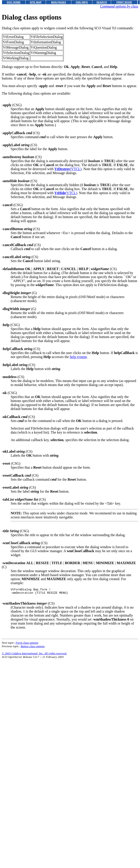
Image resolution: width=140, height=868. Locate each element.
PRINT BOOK (124, 2)
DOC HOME (14, 2)
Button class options (33, 648)
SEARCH (102, 2)
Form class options (27, 644)
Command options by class (119, 6)
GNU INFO (82, 2)
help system (78, 357)
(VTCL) (68, 169)
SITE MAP (36, 2)
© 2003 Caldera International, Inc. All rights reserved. (34, 655)
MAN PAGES (59, 2)
